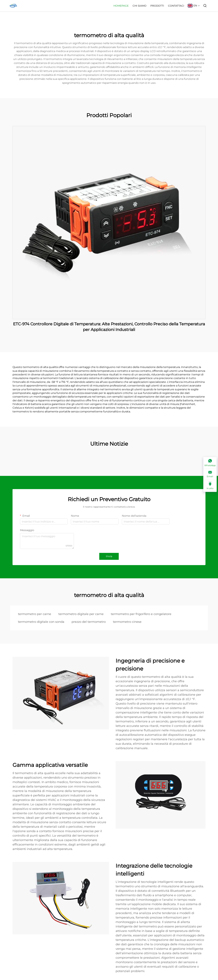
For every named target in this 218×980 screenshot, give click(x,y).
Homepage (121, 6)
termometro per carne (35, 614)
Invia (109, 556)
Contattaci (176, 6)
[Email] (210, 474)
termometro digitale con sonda (41, 622)
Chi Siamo (140, 6)
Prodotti (157, 6)
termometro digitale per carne (81, 614)
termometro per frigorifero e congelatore (141, 614)
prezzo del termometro (89, 622)
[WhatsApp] (210, 463)
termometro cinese (127, 622)
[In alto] (210, 486)
